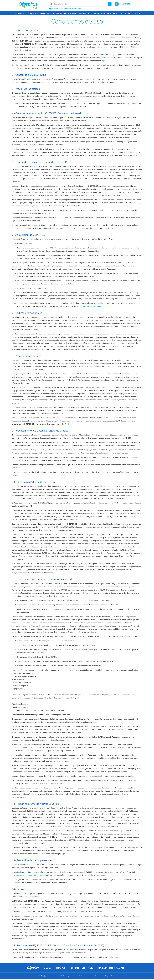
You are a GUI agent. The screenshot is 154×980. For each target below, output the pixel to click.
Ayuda (91, 972)
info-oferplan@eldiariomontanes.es (97, 306)
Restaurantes (32, 13)
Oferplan (136, 13)
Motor (116, 13)
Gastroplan (61, 13)
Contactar (61, 972)
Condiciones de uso (77, 972)
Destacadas (19, 13)
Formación (125, 13)
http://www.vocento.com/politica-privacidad (29, 875)
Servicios (72, 13)
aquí (104, 61)
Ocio (90, 13)
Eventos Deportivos (102, 13)
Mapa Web (120, 972)
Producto (82, 13)
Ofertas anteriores (105, 972)
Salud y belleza (47, 13)
